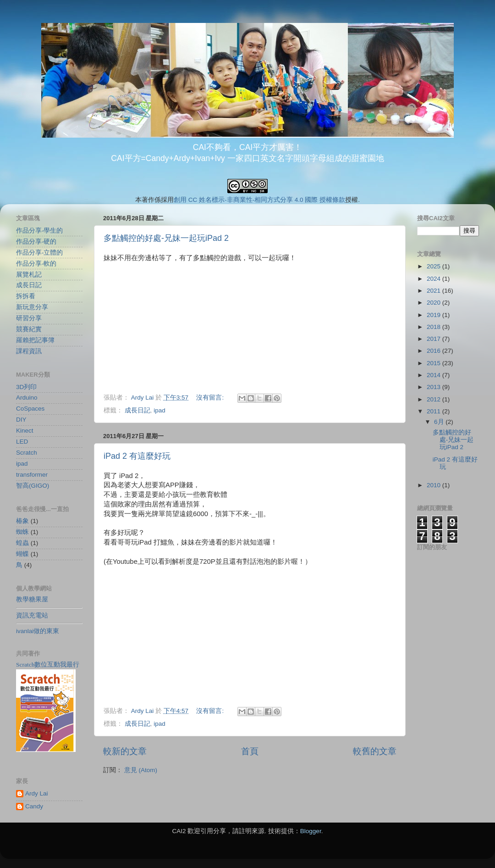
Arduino (27, 398)
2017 (434, 339)
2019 (434, 315)
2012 (434, 399)
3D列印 (26, 387)
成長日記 (137, 410)
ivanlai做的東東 (38, 631)
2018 (434, 327)
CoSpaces (30, 409)
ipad (159, 410)
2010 (434, 485)
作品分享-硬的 (36, 242)
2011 (434, 411)
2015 (434, 363)
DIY (21, 420)
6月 (440, 422)
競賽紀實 (29, 329)
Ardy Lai (37, 793)
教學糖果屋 (32, 599)
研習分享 (29, 318)
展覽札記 (29, 275)
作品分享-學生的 (40, 231)
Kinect (25, 431)
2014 (434, 375)
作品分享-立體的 (40, 253)
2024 (434, 279)
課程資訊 (29, 351)
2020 (434, 303)
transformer (32, 475)
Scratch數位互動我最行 (48, 665)
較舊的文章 (375, 751)
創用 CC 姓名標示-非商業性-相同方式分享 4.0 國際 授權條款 (259, 200)
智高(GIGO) (33, 486)
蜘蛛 (22, 532)
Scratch (27, 453)
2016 (434, 351)
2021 (434, 291)
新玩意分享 (32, 307)
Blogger (311, 831)
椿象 (22, 521)
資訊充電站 (32, 615)
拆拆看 (26, 296)
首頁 (250, 751)
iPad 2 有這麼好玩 (137, 456)
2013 (434, 387)
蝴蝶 (22, 554)
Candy (34, 806)
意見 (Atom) (141, 770)
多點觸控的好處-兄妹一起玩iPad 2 (166, 238)
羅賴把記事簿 (35, 340)
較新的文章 (125, 751)
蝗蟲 (22, 543)
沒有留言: (211, 398)
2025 (434, 266)
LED (22, 442)
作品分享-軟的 (36, 264)
